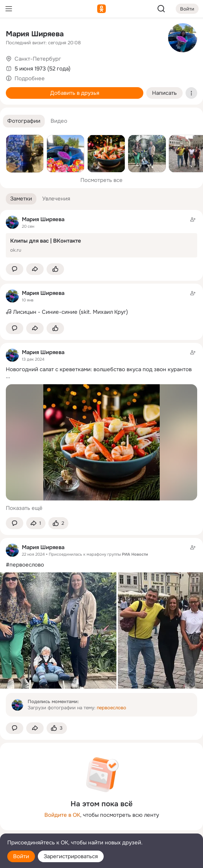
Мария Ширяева (35, 34)
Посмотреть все (101, 180)
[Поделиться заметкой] (35, 269)
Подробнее (30, 78)
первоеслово (112, 708)
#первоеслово (25, 565)
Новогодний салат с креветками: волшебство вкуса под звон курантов (99, 369)
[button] (24, 121)
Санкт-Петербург (38, 59)
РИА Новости (135, 554)
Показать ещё (24, 508)
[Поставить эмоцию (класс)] (55, 269)
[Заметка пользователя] (101, 303)
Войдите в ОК (62, 815)
